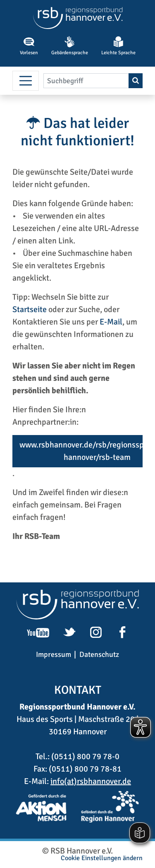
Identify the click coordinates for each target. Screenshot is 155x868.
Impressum (54, 654)
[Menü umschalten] (26, 81)
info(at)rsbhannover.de (91, 781)
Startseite (30, 309)
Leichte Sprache (118, 46)
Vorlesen (29, 46)
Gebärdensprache (70, 46)
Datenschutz (99, 654)
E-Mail (111, 322)
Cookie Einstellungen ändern (102, 858)
